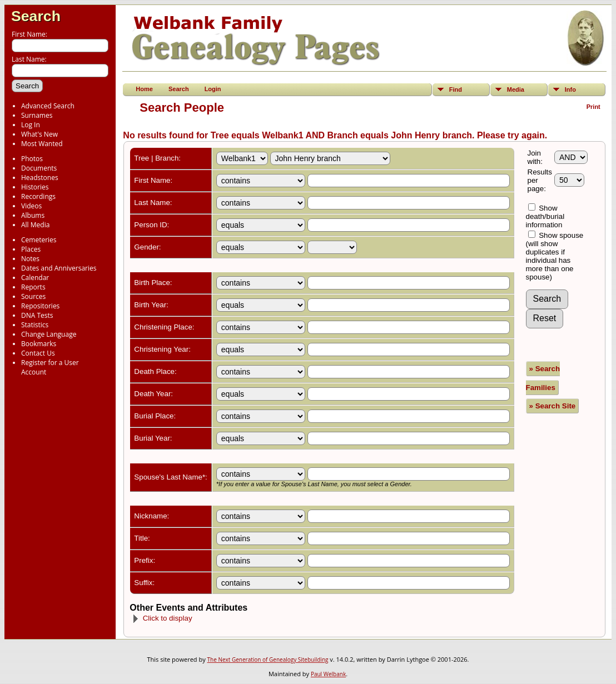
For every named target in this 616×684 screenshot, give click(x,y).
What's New (39, 134)
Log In (31, 125)
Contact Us (38, 353)
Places (31, 249)
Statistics (35, 325)
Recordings (38, 196)
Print (593, 107)
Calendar (35, 278)
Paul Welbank (328, 674)
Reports (33, 287)
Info (570, 89)
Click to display (162, 618)
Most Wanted (42, 144)
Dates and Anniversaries (59, 268)
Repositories (40, 306)
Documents (39, 168)
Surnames (37, 115)
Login (213, 89)
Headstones (40, 178)
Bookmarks (39, 344)
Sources (33, 296)
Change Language (49, 334)
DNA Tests (37, 315)
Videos (31, 206)
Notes (30, 259)
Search (36, 16)
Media (516, 89)
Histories (35, 187)
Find (456, 89)
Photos (32, 159)
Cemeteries (39, 240)
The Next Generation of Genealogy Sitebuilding (268, 660)
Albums (33, 215)
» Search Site (553, 406)
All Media (35, 225)
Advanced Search (48, 106)
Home (144, 89)
